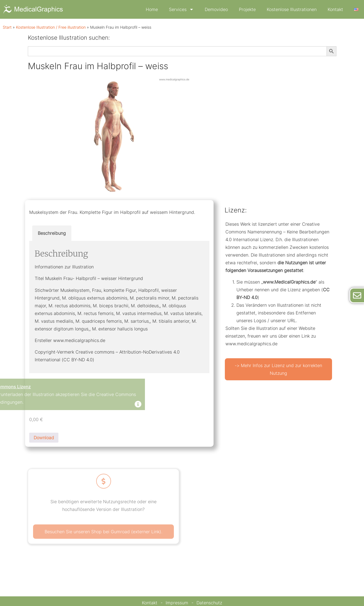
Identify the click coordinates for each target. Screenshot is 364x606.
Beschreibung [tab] (52, 233)
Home (152, 9)
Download (44, 438)
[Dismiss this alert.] (86, 405)
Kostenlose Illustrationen (292, 9)
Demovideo (216, 9)
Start (7, 27)
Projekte (247, 9)
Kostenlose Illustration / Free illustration (51, 27)
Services (181, 9)
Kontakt (335, 9)
